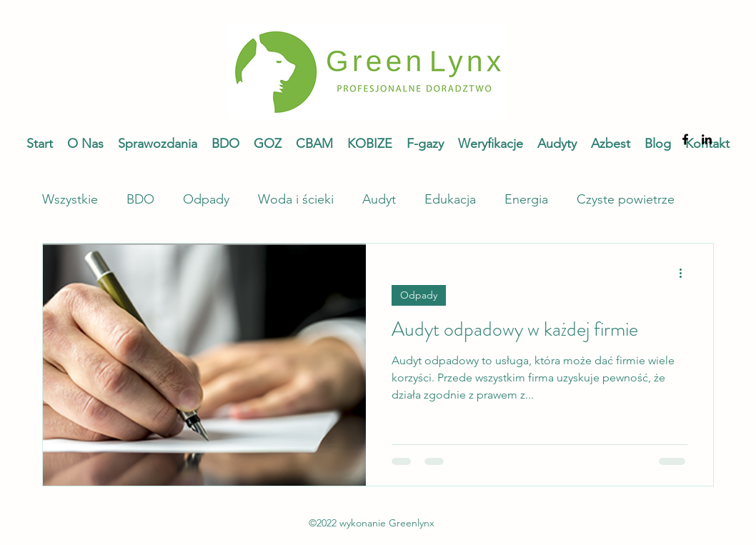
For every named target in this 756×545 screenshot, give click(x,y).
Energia (526, 199)
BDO (140, 199)
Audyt (379, 199)
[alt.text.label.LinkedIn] (707, 139)
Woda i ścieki (296, 199)
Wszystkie (70, 199)
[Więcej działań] (685, 273)
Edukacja (450, 199)
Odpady (206, 199)
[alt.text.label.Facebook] (685, 139)
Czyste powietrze (626, 199)
